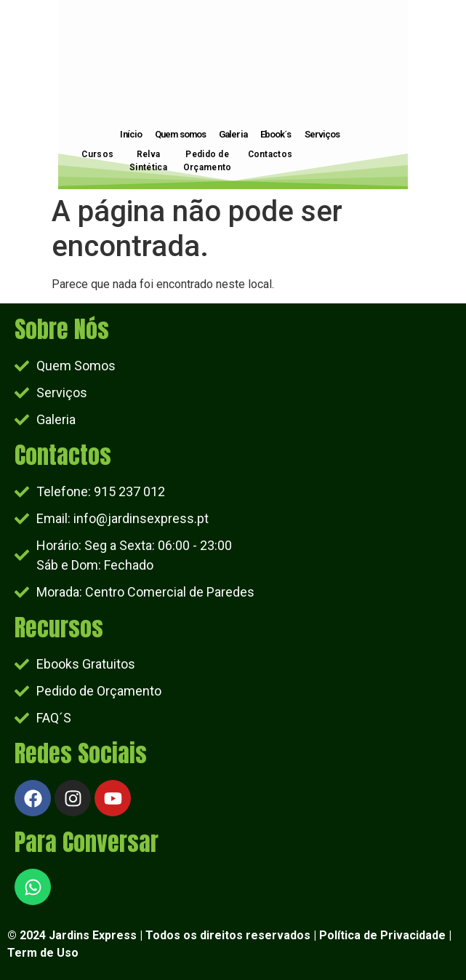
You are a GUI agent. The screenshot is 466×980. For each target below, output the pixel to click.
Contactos (270, 154)
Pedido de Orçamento (208, 161)
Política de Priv (361, 935)
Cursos (97, 154)
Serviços (322, 134)
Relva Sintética (148, 161)
